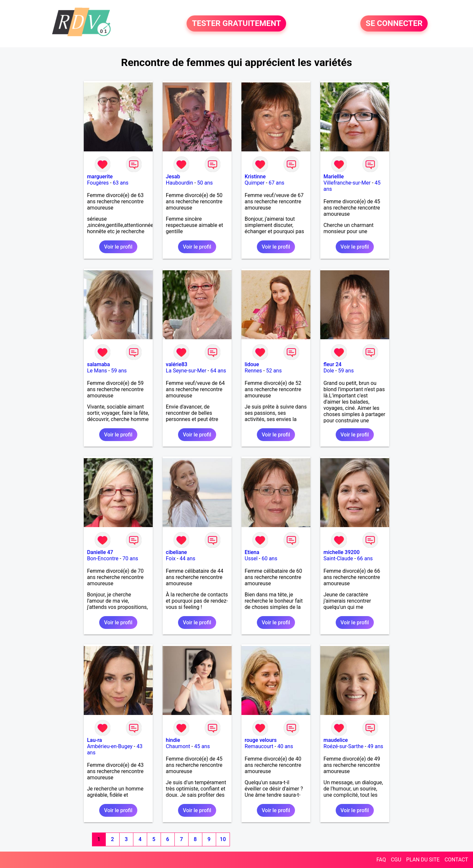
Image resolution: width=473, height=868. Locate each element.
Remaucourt (259, 746)
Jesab (173, 177)
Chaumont (178, 746)
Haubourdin (180, 183)
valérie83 (177, 364)
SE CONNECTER (394, 24)
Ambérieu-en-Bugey (110, 746)
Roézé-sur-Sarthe (344, 746)
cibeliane (176, 552)
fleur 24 (333, 364)
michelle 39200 (342, 552)
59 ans (119, 371)
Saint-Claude (338, 558)
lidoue (252, 364)
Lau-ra (95, 740)
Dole (329, 371)
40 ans (285, 746)
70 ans (130, 558)
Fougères (98, 183)
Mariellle (334, 177)
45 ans (202, 746)
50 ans (205, 183)
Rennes (253, 371)
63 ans (121, 183)
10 (223, 839)
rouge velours (261, 740)
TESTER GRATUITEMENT (236, 24)
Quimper (255, 183)
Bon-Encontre (103, 558)
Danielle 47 (100, 552)
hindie (173, 740)
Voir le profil (118, 247)
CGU (396, 860)
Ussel (251, 558)
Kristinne (255, 177)
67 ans (277, 183)
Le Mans (97, 371)
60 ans (269, 558)
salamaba (99, 364)
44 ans (188, 558)
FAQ (381, 860)
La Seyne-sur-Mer (186, 371)
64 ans (218, 371)
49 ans (375, 746)
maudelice (336, 740)
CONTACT (456, 860)
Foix (171, 558)
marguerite (100, 177)
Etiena (252, 552)
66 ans (365, 558)
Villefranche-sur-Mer (347, 183)
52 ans (274, 371)
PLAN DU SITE (423, 860)
